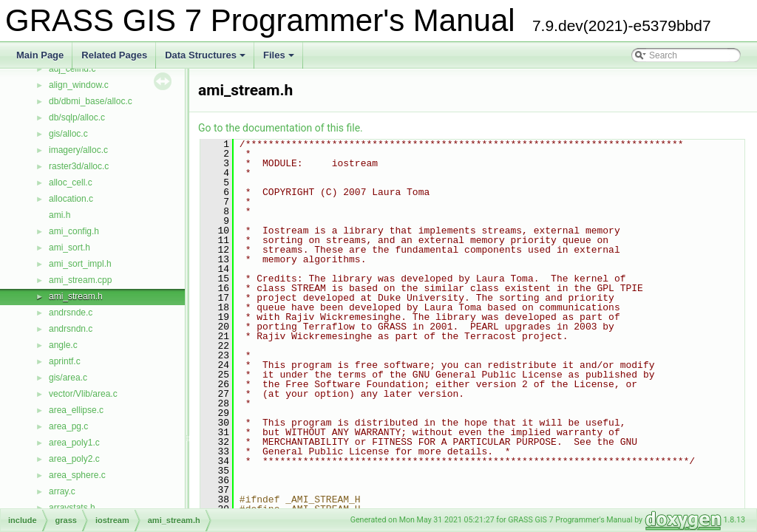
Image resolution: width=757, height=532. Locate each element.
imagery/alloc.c (78, 150)
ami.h (60, 215)
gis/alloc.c (68, 134)
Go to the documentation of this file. (281, 128)
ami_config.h (74, 231)
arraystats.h (72, 508)
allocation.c (71, 199)
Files (280, 59)
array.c (62, 491)
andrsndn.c (71, 329)
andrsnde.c (71, 313)
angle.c (63, 345)
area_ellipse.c (76, 410)
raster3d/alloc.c (79, 166)
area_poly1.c (74, 443)
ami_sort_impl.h (80, 264)
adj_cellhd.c (72, 69)
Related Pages (114, 55)
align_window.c (79, 85)
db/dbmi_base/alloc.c (91, 101)
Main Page (40, 55)
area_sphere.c (77, 475)
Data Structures (206, 59)
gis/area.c (68, 378)
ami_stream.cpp (80, 280)
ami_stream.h (76, 296)
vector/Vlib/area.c (83, 394)
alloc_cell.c (71, 183)
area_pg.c (68, 426)
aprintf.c (65, 361)
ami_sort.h (69, 248)
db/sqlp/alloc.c (77, 117)
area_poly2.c (74, 459)
